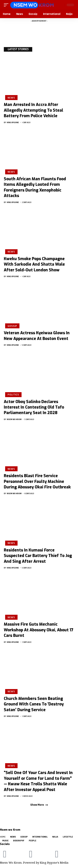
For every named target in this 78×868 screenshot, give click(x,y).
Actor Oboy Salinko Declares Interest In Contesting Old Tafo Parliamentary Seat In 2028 (34, 407)
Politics (13, 394)
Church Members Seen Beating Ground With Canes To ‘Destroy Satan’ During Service (34, 704)
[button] (7, 5)
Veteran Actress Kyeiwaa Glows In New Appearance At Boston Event (37, 336)
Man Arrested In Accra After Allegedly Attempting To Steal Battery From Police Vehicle (33, 110)
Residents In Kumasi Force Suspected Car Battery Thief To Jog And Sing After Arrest (38, 556)
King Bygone (13, 122)
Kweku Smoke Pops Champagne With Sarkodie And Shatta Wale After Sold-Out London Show (34, 264)
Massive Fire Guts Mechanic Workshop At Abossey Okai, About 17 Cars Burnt (39, 630)
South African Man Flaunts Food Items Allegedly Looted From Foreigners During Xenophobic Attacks (35, 187)
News (11, 98)
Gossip (12, 326)
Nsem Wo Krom (14, 419)
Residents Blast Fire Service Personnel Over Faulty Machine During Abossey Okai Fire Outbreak (37, 481)
